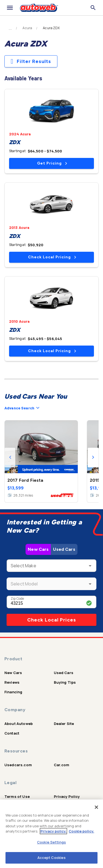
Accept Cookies (52, 858)
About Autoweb (19, 724)
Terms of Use (17, 796)
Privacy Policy (67, 796)
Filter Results (31, 61)
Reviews (12, 682)
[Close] (96, 807)
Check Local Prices (52, 620)
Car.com (62, 765)
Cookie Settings (51, 842)
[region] (51, 834)
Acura (27, 28)
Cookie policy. (81, 831)
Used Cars (64, 549)
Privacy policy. (53, 831)
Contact (12, 733)
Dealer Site (64, 724)
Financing (13, 692)
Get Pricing (52, 163)
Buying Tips (65, 682)
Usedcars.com (18, 765)
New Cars (38, 549)
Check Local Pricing (52, 257)
